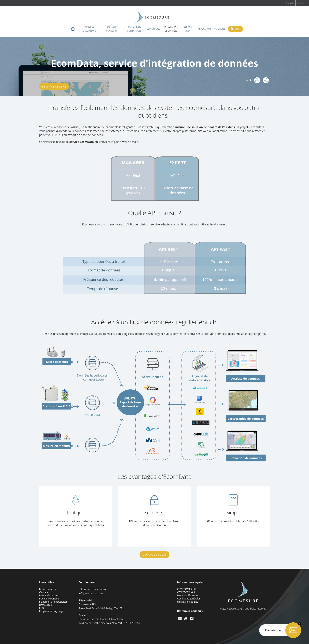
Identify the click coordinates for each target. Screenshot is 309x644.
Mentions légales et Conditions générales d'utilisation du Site (189, 599)
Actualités (220, 29)
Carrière (44, 592)
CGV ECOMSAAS (186, 592)
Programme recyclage (51, 611)
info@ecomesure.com (91, 593)
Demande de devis (54, 87)
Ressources (45, 605)
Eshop (237, 29)
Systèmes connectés (112, 29)
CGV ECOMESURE (187, 589)
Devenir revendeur (50, 599)
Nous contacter (48, 589)
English (301, 3)
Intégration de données (171, 29)
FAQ (41, 608)
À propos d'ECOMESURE (89, 29)
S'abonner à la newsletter (53, 602)
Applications (205, 29)
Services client (188, 29)
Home (73, 30)
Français (290, 3)
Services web (154, 29)
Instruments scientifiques (134, 29)
